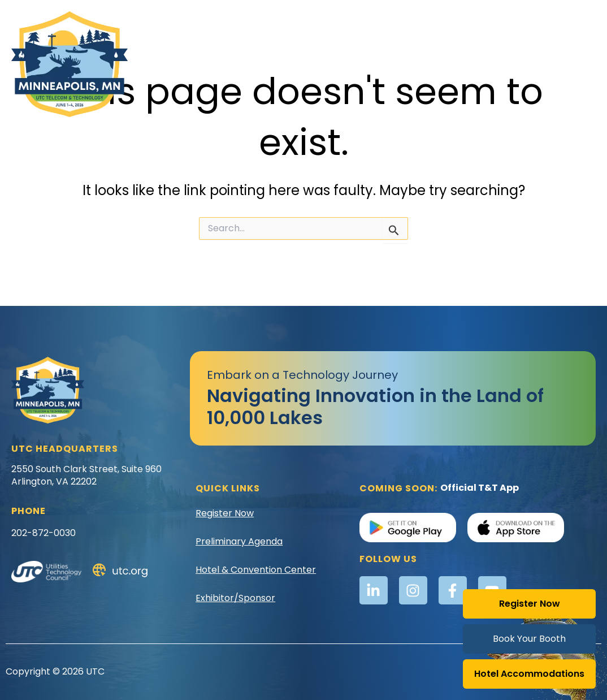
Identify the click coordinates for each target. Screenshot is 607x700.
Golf (348, 51)
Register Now (530, 604)
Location (393, 51)
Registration (456, 51)
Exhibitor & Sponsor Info (268, 51)
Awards (182, 51)
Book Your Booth (529, 639)
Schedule (521, 51)
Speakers (489, 77)
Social (534, 77)
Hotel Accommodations (529, 674)
